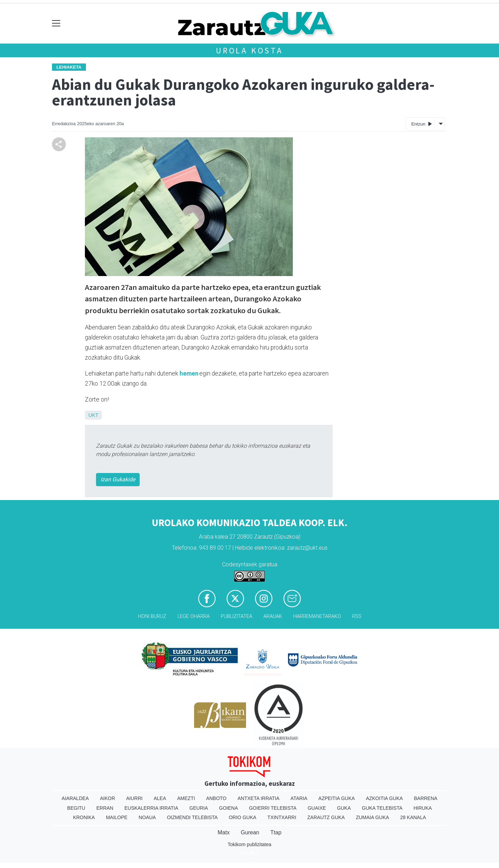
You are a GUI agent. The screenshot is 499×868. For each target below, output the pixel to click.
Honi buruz (152, 616)
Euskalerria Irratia (151, 808)
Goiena (228, 808)
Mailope (117, 817)
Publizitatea (237, 616)
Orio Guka (242, 817)
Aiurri (134, 798)
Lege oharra (194, 616)
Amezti (186, 798)
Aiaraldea (75, 798)
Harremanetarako (317, 616)
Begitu (76, 808)
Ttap (276, 832)
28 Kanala (413, 817)
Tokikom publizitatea (249, 844)
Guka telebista (382, 808)
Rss (357, 616)
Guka (344, 808)
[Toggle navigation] (56, 23)
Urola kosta (249, 50)
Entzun (422, 124)
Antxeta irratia (259, 798)
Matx (224, 832)
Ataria (299, 798)
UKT (93, 415)
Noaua (147, 817)
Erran (105, 808)
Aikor (107, 798)
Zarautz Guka (326, 817)
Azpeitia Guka (337, 798)
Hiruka (423, 808)
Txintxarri (282, 817)
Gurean (250, 832)
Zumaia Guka (373, 817)
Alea (160, 798)
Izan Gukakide (118, 479)
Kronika (84, 817)
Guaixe (317, 808)
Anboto (216, 798)
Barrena (426, 798)
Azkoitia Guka (384, 798)
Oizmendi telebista (192, 817)
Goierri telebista (273, 808)
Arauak (273, 616)
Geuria (199, 808)
